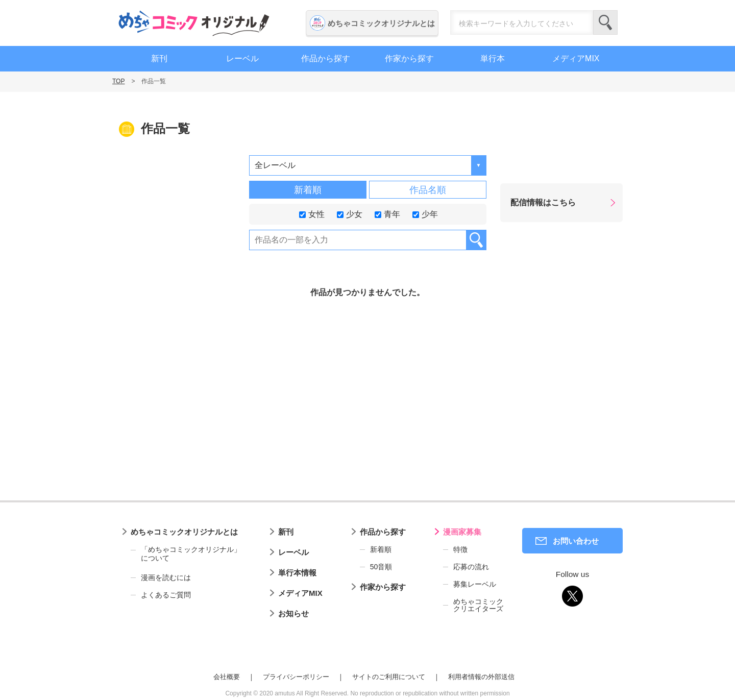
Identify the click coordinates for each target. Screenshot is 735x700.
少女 (350, 214)
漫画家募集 (462, 532)
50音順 (381, 567)
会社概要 (227, 677)
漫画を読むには (166, 577)
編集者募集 (670, 342)
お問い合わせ (576, 541)
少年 (425, 214)
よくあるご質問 (166, 595)
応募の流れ (471, 567)
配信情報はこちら (543, 202)
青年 (387, 214)
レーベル (242, 58)
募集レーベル (475, 584)
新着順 (308, 190)
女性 (312, 214)
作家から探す (409, 58)
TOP (118, 81)
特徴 (460, 549)
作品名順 (428, 190)
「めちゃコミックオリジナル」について (186, 554)
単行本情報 (297, 573)
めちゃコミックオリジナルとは (381, 23)
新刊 (159, 58)
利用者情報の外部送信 (481, 677)
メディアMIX (576, 58)
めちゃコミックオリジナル (194, 23)
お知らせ (293, 613)
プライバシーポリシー (296, 677)
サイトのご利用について (389, 677)
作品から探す (326, 58)
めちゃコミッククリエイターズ (478, 605)
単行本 (493, 58)
